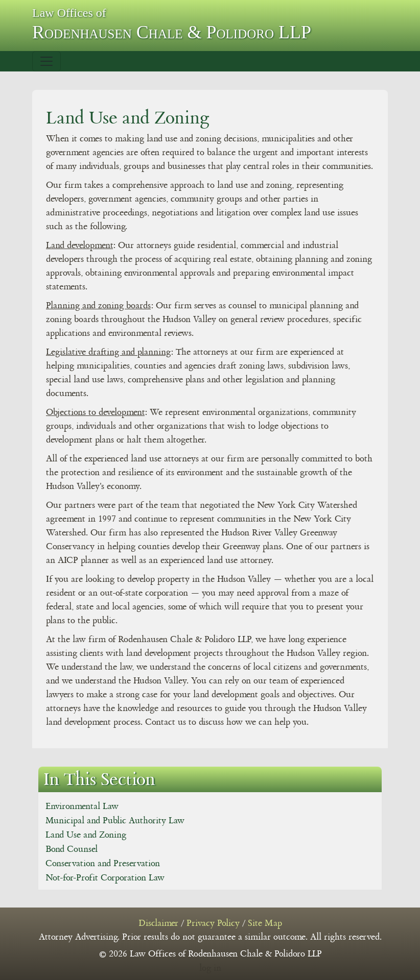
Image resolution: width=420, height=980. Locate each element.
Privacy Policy (213, 923)
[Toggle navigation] (46, 61)
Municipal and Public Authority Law (115, 821)
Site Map (265, 923)
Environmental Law (82, 806)
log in (210, 968)
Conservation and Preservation (103, 864)
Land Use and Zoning (86, 835)
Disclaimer (158, 923)
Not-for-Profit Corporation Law (105, 878)
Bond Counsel (72, 849)
